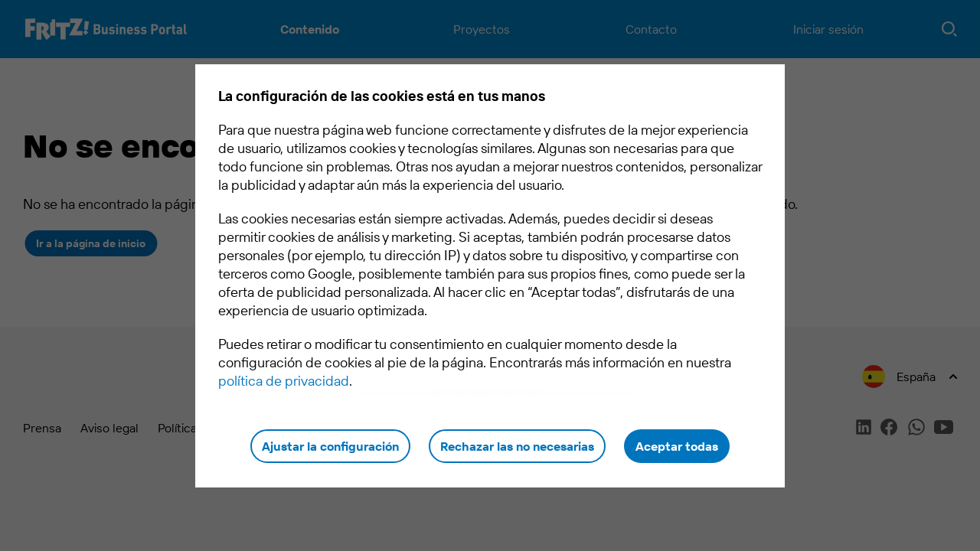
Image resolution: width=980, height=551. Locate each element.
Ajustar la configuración (330, 446)
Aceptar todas (677, 446)
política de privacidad (284, 381)
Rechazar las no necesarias (517, 446)
